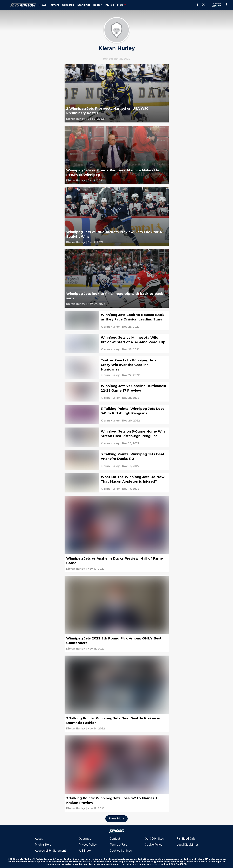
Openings (85, 839)
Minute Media (23, 859)
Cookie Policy (154, 845)
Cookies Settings (121, 851)
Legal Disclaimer (187, 845)
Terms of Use (119, 845)
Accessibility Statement (50, 851)
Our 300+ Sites (154, 839)
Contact (115, 839)
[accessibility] (227, 5)
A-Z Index (85, 851)
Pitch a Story (43, 845)
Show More (117, 819)
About (39, 839)
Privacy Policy (88, 845)
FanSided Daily (186, 839)
